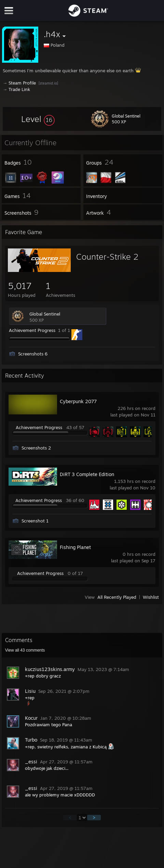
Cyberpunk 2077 (78, 401)
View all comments (25, 650)
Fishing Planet (75, 547)
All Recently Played (117, 597)
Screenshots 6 (33, 354)
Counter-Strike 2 (107, 257)
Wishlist (151, 597)
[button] (38, 119)
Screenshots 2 (36, 448)
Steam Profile (22, 83)
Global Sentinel (45, 314)
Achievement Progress (32, 330)
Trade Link (19, 89)
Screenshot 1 (35, 521)
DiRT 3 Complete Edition (87, 474)
